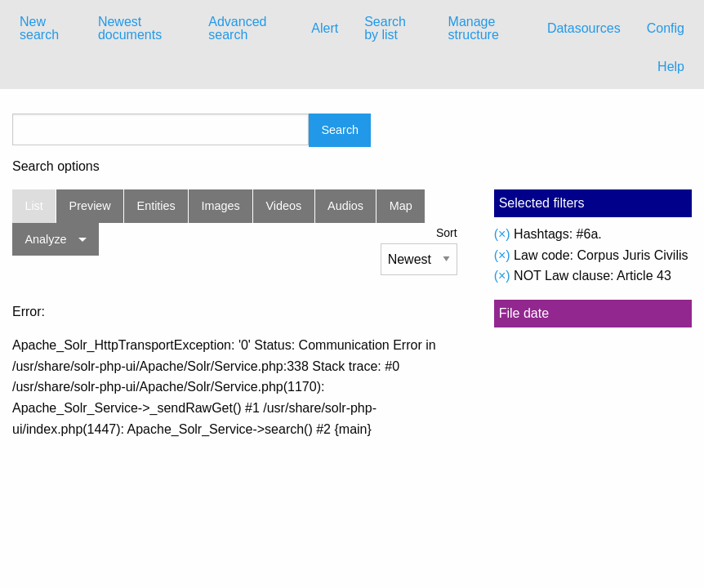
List (33, 206)
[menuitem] (46, 29)
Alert (325, 28)
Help (671, 67)
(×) (502, 234)
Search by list (385, 28)
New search (39, 28)
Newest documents (130, 28)
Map (401, 206)
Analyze (45, 239)
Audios (345, 206)
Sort (447, 233)
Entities (156, 206)
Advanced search (237, 28)
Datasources (584, 28)
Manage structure (474, 28)
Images (221, 206)
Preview (90, 206)
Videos (284, 206)
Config (666, 28)
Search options (56, 167)
